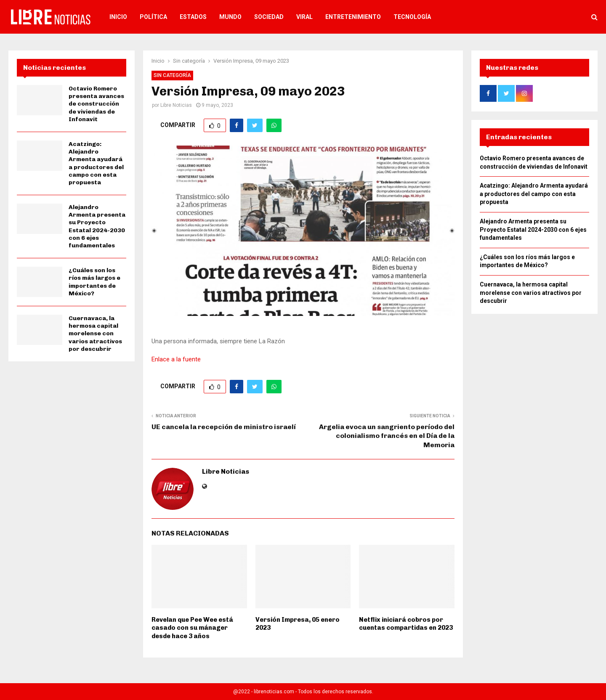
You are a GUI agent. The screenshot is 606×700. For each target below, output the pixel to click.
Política (153, 17)
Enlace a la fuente (176, 359)
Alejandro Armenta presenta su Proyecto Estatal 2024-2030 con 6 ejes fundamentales (97, 226)
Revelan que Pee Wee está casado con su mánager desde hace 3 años (192, 628)
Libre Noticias (176, 105)
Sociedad (269, 17)
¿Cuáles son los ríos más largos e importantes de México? (94, 282)
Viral (304, 17)
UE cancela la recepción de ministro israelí (224, 427)
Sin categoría (172, 75)
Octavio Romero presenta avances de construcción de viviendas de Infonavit (96, 104)
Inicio (118, 17)
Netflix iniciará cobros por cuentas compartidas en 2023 (406, 624)
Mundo (230, 17)
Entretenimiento (353, 17)
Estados (193, 17)
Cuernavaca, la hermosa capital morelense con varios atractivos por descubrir (95, 334)
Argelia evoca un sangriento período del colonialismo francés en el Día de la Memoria (387, 436)
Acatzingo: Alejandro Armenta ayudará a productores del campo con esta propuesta (96, 163)
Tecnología (412, 17)
